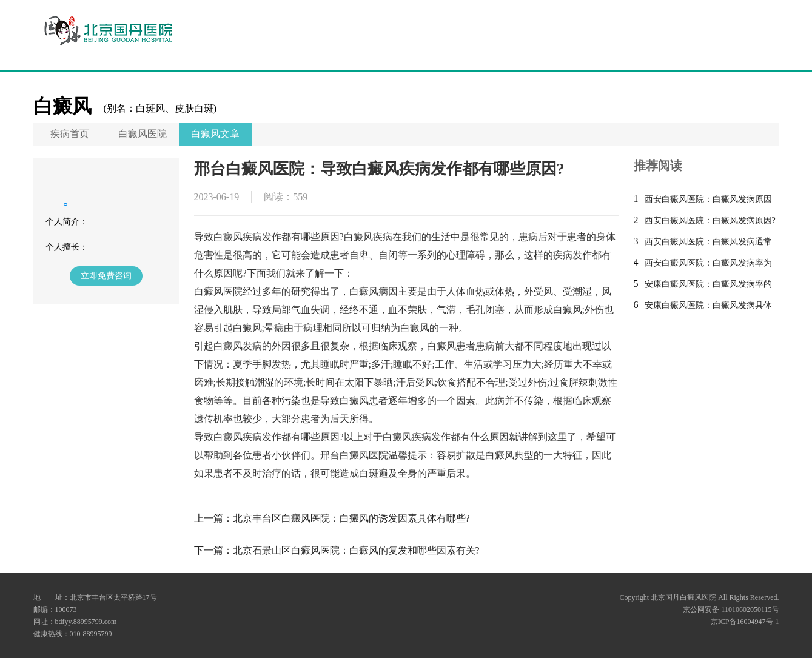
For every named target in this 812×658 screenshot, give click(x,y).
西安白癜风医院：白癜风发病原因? (710, 220)
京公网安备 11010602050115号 (731, 609)
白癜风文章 (215, 134)
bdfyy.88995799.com (86, 622)
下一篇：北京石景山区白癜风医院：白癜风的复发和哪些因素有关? (337, 550)
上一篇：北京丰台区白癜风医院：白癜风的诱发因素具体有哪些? (332, 518)
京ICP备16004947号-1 (745, 622)
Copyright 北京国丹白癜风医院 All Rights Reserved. (700, 597)
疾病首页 (70, 134)
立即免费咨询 (106, 276)
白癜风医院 (143, 134)
